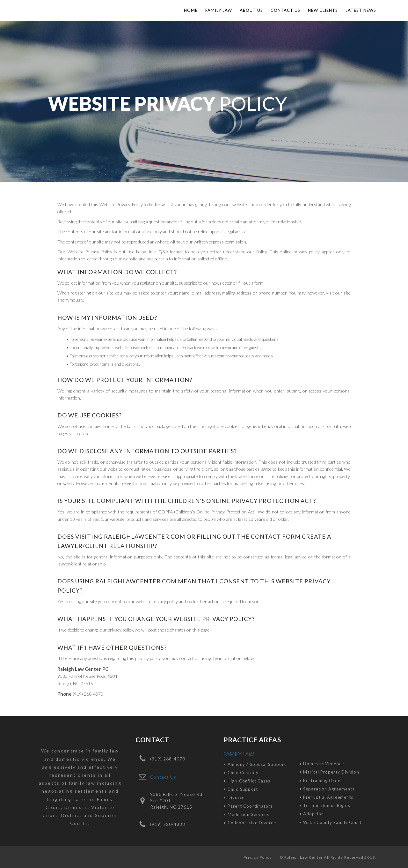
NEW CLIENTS (323, 10)
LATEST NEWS (361, 10)
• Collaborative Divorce (250, 823)
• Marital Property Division (329, 772)
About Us (251, 10)
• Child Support (241, 789)
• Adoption (312, 814)
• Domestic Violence (322, 764)
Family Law (219, 10)
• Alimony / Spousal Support (255, 764)
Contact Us (285, 10)
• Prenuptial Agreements (326, 797)
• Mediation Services (246, 814)
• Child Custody (241, 773)
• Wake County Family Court (331, 822)
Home (191, 10)
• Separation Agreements (327, 789)
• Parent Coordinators (248, 806)
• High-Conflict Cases (247, 781)
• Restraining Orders (322, 781)
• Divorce (234, 797)
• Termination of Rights (325, 805)
